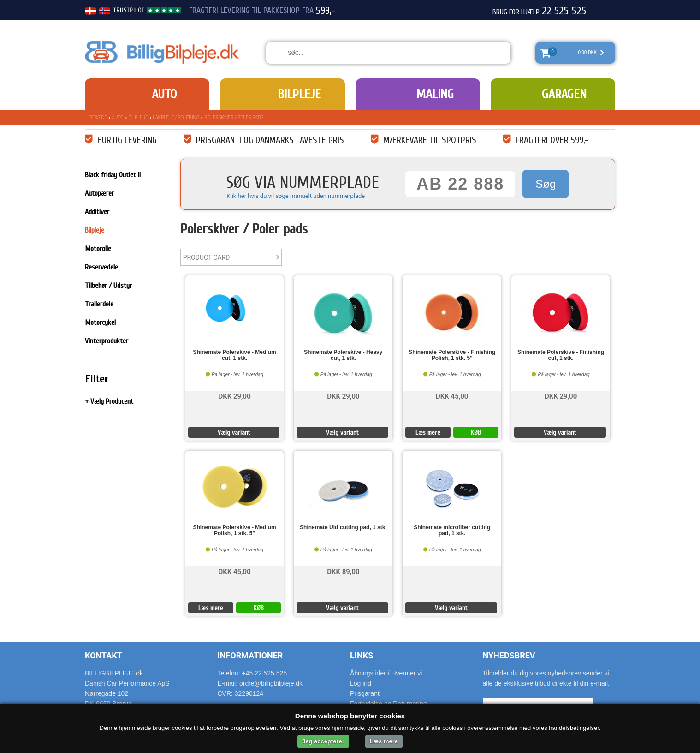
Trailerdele (99, 304)
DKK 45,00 (452, 396)
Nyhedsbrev (509, 655)
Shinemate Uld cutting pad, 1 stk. (343, 528)
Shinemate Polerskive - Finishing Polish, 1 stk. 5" (452, 355)
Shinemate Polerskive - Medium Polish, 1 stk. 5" (235, 531)
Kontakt (104, 655)
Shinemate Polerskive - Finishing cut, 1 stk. (561, 355)
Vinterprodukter (107, 341)
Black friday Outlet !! (113, 175)
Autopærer (99, 193)
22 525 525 (564, 11)
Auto (164, 94)
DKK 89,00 (343, 571)
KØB (476, 433)
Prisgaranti (365, 693)
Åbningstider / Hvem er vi (386, 673)
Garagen (564, 94)
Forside (98, 117)
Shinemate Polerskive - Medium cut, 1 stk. (235, 355)
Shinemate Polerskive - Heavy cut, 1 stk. (343, 355)
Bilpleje (299, 94)
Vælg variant (234, 433)
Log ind (361, 683)
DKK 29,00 (234, 396)
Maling (435, 94)
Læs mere (428, 433)
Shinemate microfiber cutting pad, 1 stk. (452, 531)
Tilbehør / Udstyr (108, 286)
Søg (546, 184)
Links (362, 655)
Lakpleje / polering (176, 117)
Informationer (250, 655)
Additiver (97, 212)
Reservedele (101, 267)
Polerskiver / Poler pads (234, 117)
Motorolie (98, 249)
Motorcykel (100, 323)
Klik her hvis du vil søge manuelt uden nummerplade (296, 196)
